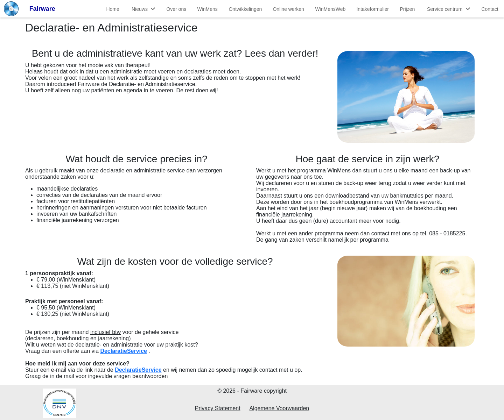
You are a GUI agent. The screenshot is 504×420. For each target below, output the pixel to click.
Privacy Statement (218, 408)
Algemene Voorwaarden (279, 408)
